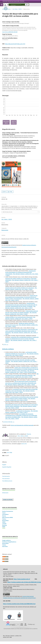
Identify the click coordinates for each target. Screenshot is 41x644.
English (4, 465)
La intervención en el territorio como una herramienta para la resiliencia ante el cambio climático (22, 398)
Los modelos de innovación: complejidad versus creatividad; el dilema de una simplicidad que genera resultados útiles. (21, 415)
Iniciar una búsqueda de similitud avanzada (22, 425)
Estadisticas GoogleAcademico (9, 542)
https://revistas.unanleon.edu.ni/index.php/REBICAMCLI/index (24, 582)
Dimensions (5, 493)
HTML (11, 192)
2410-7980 (9, 453)
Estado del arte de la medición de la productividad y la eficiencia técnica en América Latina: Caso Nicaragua (21, 297)
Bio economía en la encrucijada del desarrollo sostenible (22, 374)
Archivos (9, 9)
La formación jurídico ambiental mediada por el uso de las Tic (21, 353)
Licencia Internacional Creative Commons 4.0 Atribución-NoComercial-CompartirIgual (19, 597)
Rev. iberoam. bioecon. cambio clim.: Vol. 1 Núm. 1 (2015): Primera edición (21, 371)
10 (11, 422)
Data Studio (5, 546)
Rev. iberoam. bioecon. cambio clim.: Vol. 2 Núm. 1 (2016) (21, 289)
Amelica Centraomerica (8, 511)
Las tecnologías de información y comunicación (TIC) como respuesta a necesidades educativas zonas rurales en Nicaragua (22, 331)
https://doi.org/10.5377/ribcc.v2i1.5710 (15, 44)
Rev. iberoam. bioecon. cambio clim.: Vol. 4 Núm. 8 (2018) (22, 354)
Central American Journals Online (13, 1)
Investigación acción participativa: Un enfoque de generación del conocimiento (21, 272)
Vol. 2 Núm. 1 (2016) (17, 9)
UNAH (22, 436)
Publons (4, 519)
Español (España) (7, 467)
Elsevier (4, 516)
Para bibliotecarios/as (7, 481)
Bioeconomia (5, 230)
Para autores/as (6, 479)
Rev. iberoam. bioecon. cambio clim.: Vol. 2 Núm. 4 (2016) (20, 399)
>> (8, 344)
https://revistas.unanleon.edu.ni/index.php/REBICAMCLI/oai (19, 604)
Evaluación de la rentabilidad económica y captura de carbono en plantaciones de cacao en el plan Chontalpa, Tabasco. (22, 339)
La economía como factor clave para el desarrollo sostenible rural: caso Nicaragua (21, 390)
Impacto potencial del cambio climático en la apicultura (20, 288)
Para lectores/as (6, 476)
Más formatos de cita (7, 212)
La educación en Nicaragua (23, 411)
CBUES (26, 436)
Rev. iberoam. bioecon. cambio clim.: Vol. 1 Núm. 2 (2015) (20, 307)
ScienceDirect (5, 514)
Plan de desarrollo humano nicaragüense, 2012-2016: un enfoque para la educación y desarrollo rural (21, 382)
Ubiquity (29, 434)
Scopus (4, 513)
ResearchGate (5, 521)
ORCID (4, 522)
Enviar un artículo (8, 500)
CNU (19, 436)
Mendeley (5, 525)
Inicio (4, 9)
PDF (5, 192)
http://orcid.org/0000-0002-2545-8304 (10, 32)
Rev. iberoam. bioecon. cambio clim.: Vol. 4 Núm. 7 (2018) (21, 313)
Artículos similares (8, 349)
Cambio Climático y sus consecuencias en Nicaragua (19, 317)
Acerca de (24, 444)
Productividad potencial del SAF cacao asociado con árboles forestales (22, 312)
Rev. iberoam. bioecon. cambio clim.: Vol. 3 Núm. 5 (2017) (22, 412)
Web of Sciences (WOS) (8, 517)
